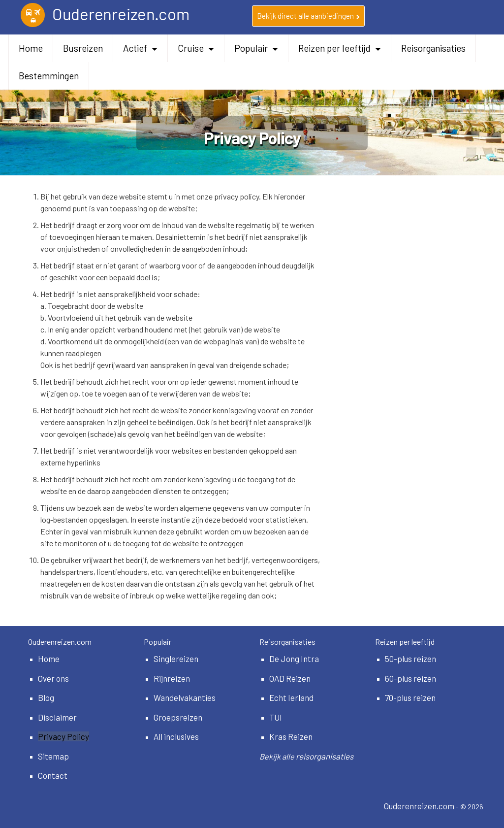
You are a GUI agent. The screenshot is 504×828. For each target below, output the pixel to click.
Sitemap (53, 756)
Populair (256, 48)
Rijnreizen (172, 678)
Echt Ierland (291, 697)
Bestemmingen (49, 76)
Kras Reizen (291, 736)
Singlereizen (176, 659)
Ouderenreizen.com (419, 806)
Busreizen (83, 48)
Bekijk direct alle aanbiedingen (308, 16)
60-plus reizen (410, 678)
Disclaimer (57, 717)
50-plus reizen (410, 659)
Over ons (53, 678)
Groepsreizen (178, 717)
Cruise (196, 48)
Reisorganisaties (433, 48)
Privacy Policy (63, 736)
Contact (53, 775)
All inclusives (176, 736)
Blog (46, 697)
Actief (140, 48)
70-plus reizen (410, 697)
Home (31, 48)
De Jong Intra (294, 659)
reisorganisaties (325, 756)
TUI (276, 717)
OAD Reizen (290, 678)
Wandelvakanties (185, 697)
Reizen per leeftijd (340, 48)
